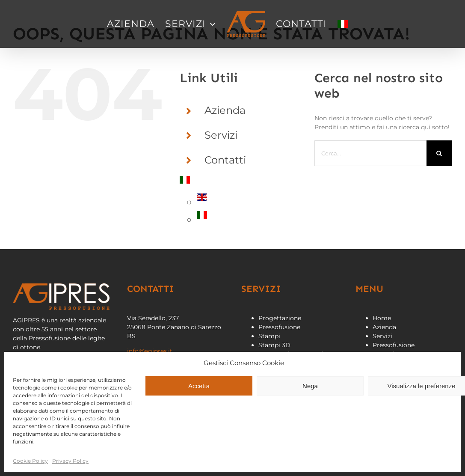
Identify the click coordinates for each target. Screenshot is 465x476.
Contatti (225, 160)
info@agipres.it (150, 351)
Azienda (225, 110)
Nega (310, 386)
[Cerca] (439, 153)
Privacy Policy (70, 461)
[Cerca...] (370, 153)
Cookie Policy (30, 461)
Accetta (199, 386)
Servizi (221, 135)
